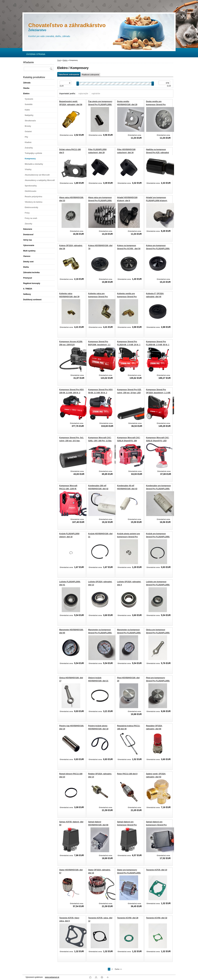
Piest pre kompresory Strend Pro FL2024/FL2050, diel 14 (158, 681)
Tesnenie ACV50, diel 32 (157, 918)
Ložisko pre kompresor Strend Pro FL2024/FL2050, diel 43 (158, 585)
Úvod (59, 60)
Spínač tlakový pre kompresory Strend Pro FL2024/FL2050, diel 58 (156, 825)
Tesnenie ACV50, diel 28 (128, 918)
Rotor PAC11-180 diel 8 (127, 774)
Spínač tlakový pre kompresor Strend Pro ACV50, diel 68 (127, 825)
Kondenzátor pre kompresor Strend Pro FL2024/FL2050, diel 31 (158, 489)
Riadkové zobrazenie (90, 75)
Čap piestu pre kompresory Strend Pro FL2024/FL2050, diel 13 (100, 104)
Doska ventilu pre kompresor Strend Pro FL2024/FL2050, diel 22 (156, 104)
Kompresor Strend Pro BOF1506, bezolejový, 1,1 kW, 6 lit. (99, 345)
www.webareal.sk (52, 977)
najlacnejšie (83, 94)
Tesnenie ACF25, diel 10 (157, 870)
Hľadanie (28, 62)
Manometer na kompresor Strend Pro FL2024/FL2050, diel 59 (100, 633)
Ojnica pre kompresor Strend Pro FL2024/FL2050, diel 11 (158, 633)
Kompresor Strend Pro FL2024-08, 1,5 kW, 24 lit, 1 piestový (129, 345)
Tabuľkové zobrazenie (69, 74)
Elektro (65, 60)
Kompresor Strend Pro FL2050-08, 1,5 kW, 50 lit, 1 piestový (158, 345)
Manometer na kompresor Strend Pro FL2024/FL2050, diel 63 (129, 633)
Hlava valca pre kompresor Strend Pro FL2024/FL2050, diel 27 (100, 201)
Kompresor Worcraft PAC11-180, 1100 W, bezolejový (68, 489)
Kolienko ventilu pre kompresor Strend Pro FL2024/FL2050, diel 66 (127, 297)
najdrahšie (96, 94)
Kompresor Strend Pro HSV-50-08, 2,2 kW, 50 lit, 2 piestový (101, 393)
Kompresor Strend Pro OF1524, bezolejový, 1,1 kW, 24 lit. (158, 393)
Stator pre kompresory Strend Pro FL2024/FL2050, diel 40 (129, 873)
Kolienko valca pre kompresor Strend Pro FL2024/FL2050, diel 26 (98, 297)
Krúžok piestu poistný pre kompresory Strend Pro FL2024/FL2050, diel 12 (128, 537)
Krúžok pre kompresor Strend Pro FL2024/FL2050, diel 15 (158, 537)
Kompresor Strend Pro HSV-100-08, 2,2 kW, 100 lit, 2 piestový (72, 393)
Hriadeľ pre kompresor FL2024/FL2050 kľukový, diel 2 (157, 201)
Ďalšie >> (118, 969)
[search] (51, 69)
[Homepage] (36, 54)
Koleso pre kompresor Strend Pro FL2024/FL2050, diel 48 (158, 249)
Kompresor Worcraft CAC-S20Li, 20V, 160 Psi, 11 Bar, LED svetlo (100, 441)
